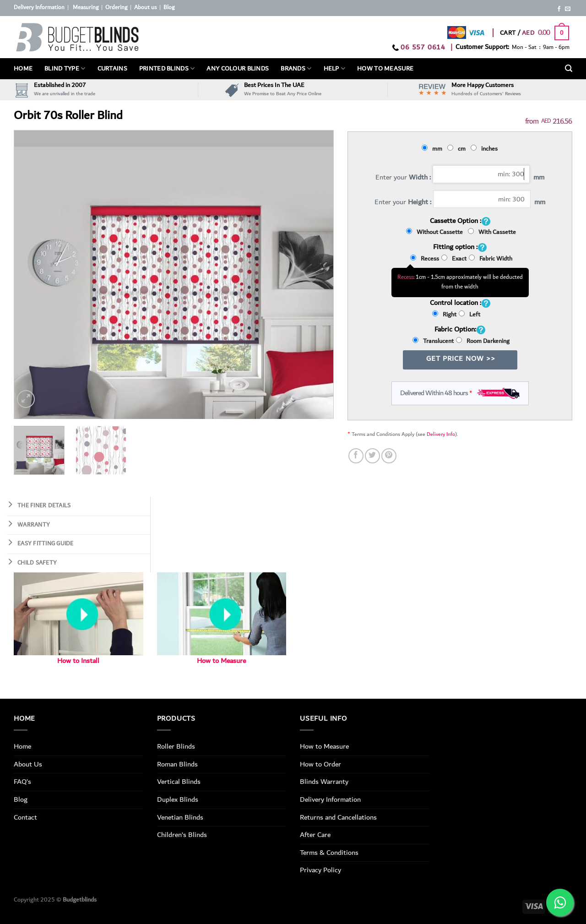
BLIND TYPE (65, 69)
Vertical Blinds (179, 782)
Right (444, 315)
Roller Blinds (176, 746)
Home (23, 69)
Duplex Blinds (178, 799)
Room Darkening (483, 341)
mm (433, 149)
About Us (28, 764)
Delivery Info (441, 434)
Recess (425, 259)
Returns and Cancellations (338, 817)
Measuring (86, 8)
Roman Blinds (177, 764)
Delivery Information (39, 8)
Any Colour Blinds (238, 69)
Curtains (112, 69)
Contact (25, 817)
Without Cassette (436, 232)
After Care (315, 835)
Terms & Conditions (329, 853)
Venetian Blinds (180, 817)
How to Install (78, 661)
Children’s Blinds (182, 835)
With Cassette (492, 232)
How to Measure (221, 661)
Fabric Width (491, 259)
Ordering (116, 8)
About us (145, 8)
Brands (296, 69)
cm (458, 149)
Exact (454, 259)
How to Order (320, 764)
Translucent (433, 341)
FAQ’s (22, 782)
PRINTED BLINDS (167, 69)
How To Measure (385, 69)
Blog (169, 8)
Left (469, 315)
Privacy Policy (320, 870)
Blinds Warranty (324, 782)
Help (335, 69)
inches (486, 149)
